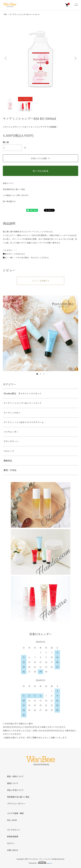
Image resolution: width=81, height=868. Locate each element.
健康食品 (8, 460)
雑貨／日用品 (10, 470)
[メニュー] (76, 5)
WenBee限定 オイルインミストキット (22, 393)
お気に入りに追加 (40, 158)
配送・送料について (15, 776)
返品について (8, 183)
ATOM (14, 820)
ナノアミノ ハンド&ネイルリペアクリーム (24, 422)
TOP (5, 14)
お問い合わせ (13, 850)
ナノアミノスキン (12, 413)
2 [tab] (41, 374)
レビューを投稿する (41, 281)
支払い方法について (15, 790)
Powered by (40, 862)
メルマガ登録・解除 (15, 813)
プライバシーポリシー (16, 804)
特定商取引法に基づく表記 (14, 189)
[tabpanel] (40, 333)
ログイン (11, 843)
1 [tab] (37, 374)
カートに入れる (40, 171)
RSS (9, 820)
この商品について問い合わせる (16, 195)
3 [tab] (44, 374)
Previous (6, 58)
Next (75, 58)
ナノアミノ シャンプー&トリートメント (25, 14)
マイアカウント (14, 830)
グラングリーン (11, 441)
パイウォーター (11, 432)
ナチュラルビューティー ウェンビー (40, 859)
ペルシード (9, 451)
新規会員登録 (13, 836)
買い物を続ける (9, 201)
